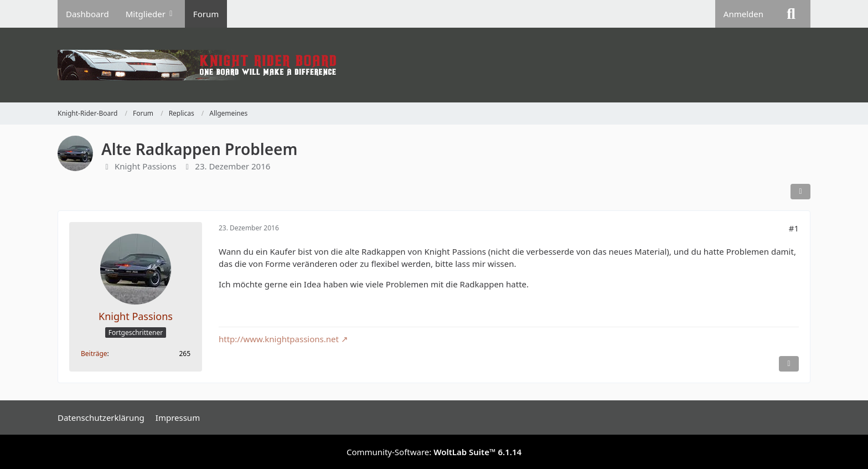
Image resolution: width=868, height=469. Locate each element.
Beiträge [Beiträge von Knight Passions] (94, 354)
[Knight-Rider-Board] (434, 65)
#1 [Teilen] (794, 228)
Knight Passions (146, 166)
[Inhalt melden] (789, 364)
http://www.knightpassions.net (279, 339)
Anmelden (743, 14)
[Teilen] (800, 192)
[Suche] (791, 14)
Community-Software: (434, 452)
